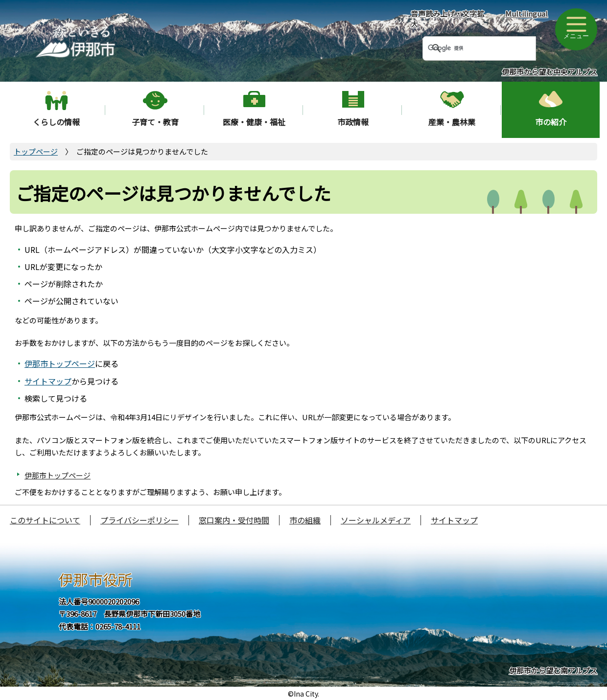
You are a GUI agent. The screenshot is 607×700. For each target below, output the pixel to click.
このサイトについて (45, 520)
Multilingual (526, 13)
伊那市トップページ (60, 363)
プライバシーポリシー (140, 520)
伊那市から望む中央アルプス (549, 72)
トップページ (36, 151)
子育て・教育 (155, 122)
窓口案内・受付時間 (234, 520)
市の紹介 (551, 122)
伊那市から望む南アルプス (553, 670)
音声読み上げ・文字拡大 (447, 19)
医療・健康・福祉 (254, 122)
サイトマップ (48, 381)
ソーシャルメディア (376, 520)
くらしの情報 (56, 122)
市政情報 (353, 122)
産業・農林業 (452, 122)
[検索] (467, 48)
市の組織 (305, 520)
